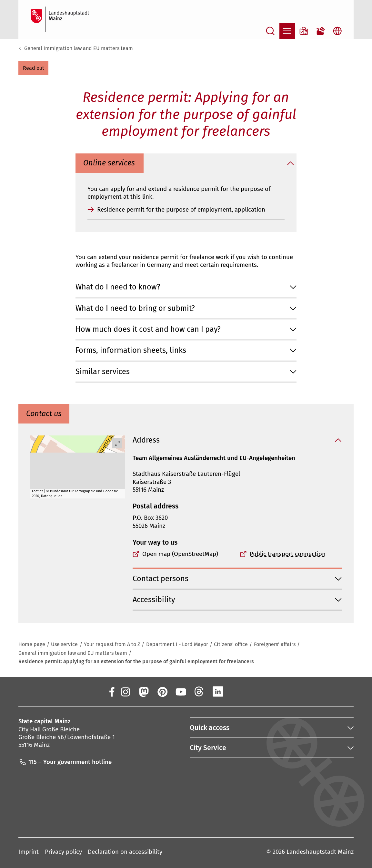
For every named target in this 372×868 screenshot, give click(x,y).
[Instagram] (125, 691)
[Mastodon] (144, 691)
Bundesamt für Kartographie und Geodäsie (84, 491)
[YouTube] (181, 691)
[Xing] (236, 691)
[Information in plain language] (304, 31)
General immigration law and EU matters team (79, 48)
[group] (78, 467)
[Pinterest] (162, 691)
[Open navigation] (287, 31)
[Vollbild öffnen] (117, 443)
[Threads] (199, 691)
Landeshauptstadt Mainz (320, 852)
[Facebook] (112, 691)
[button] (33, 68)
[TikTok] (255, 691)
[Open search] (270, 31)
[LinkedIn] (218, 691)
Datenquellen (52, 496)
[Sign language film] (321, 31)
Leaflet (37, 491)
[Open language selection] (337, 31)
